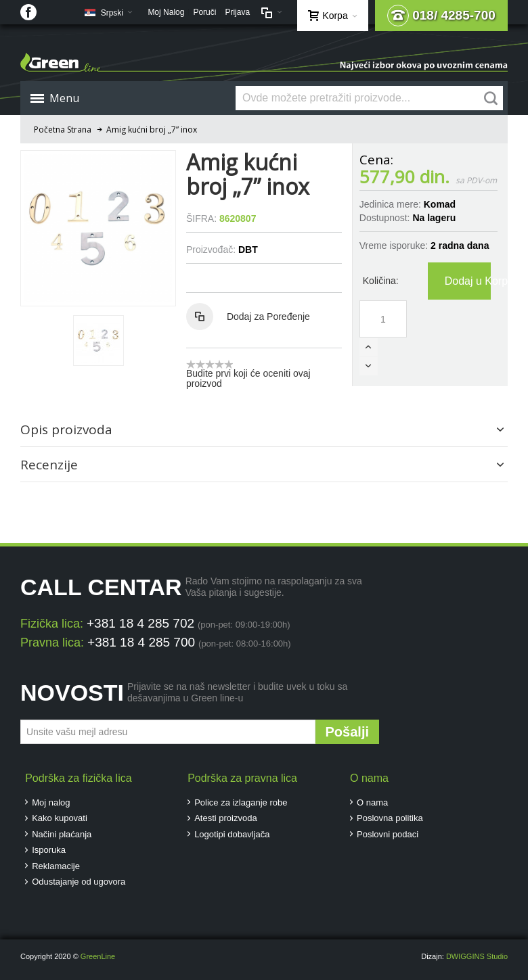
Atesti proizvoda (226, 818)
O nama (372, 802)
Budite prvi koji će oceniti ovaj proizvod (248, 378)
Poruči (204, 12)
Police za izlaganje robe (241, 802)
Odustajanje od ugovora (79, 882)
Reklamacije (56, 866)
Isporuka (49, 850)
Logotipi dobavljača (232, 834)
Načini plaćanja (62, 834)
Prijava (237, 12)
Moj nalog (51, 802)
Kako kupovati (60, 818)
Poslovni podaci (388, 834)
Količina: (381, 281)
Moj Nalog (166, 12)
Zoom (98, 228)
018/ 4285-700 (441, 16)
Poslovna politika (390, 818)
